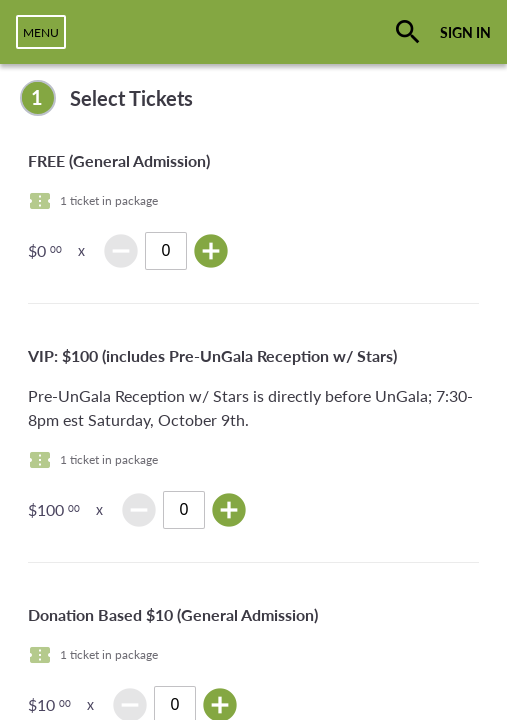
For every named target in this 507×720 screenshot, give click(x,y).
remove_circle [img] (121, 251)
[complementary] (253, 98)
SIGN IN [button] (465, 32)
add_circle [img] (211, 251)
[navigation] (41, 32)
